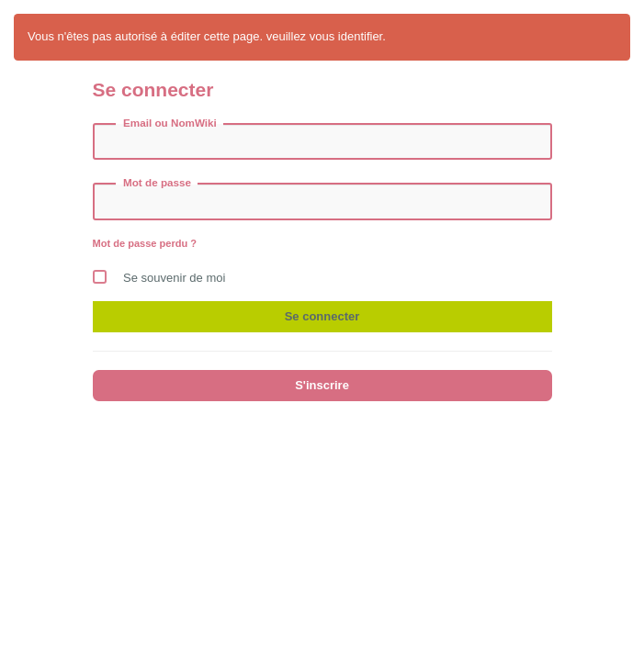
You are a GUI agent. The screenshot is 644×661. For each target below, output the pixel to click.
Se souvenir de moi (159, 274)
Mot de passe (157, 182)
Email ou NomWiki (170, 123)
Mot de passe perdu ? (145, 243)
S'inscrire (322, 385)
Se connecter (322, 316)
